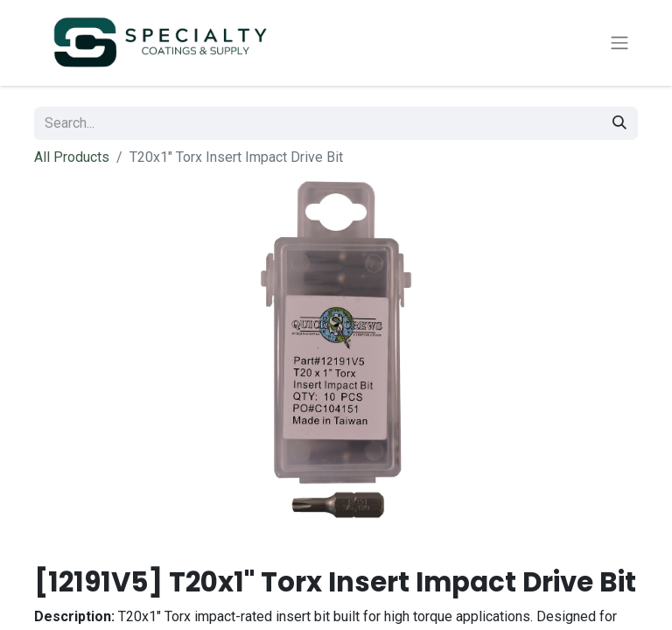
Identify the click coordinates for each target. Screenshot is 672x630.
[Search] (619, 127)
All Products (72, 161)
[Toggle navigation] (619, 45)
